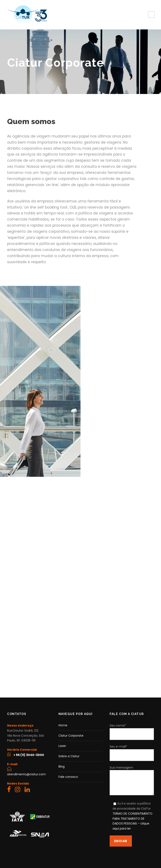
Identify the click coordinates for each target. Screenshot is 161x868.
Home (63, 725)
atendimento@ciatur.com (26, 774)
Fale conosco (68, 777)
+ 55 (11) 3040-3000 (29, 755)
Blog (62, 766)
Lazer (62, 746)
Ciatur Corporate (71, 736)
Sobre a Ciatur (69, 756)
